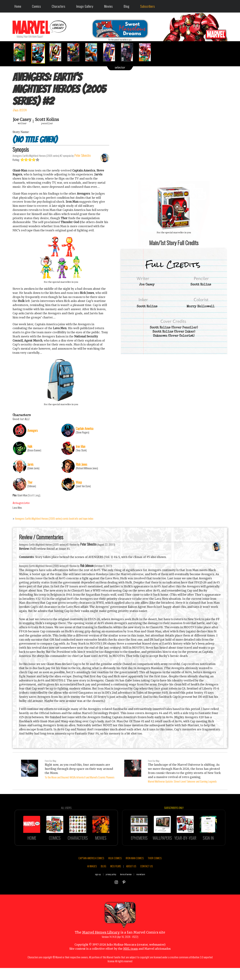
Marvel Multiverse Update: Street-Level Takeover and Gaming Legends (182, 781)
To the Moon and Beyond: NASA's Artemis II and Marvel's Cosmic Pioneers (80, 777)
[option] (21, 52)
